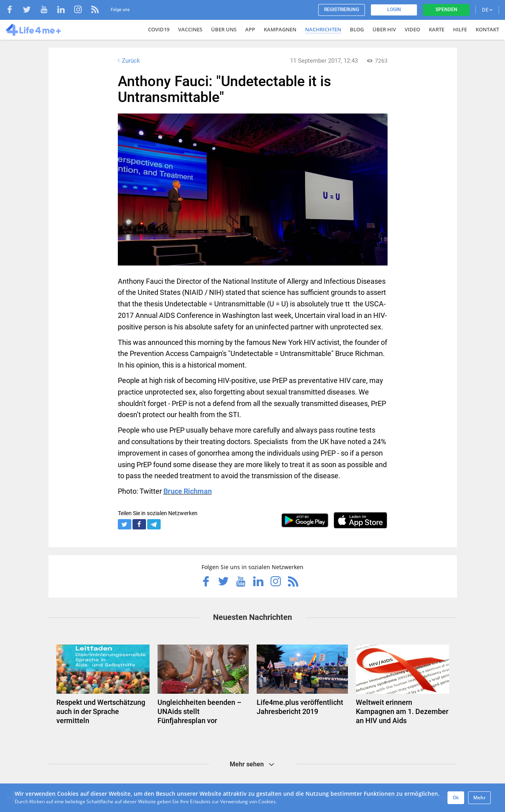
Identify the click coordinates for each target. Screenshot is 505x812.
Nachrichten (323, 29)
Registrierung (342, 10)
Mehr (479, 798)
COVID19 (159, 29)
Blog (357, 29)
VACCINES (190, 29)
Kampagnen (280, 29)
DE (487, 10)
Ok (456, 798)
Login (394, 10)
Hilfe (460, 29)
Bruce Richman (188, 491)
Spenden (446, 10)
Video (412, 29)
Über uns (224, 29)
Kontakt (487, 29)
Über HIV (384, 29)
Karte (437, 29)
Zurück (128, 61)
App (250, 29)
